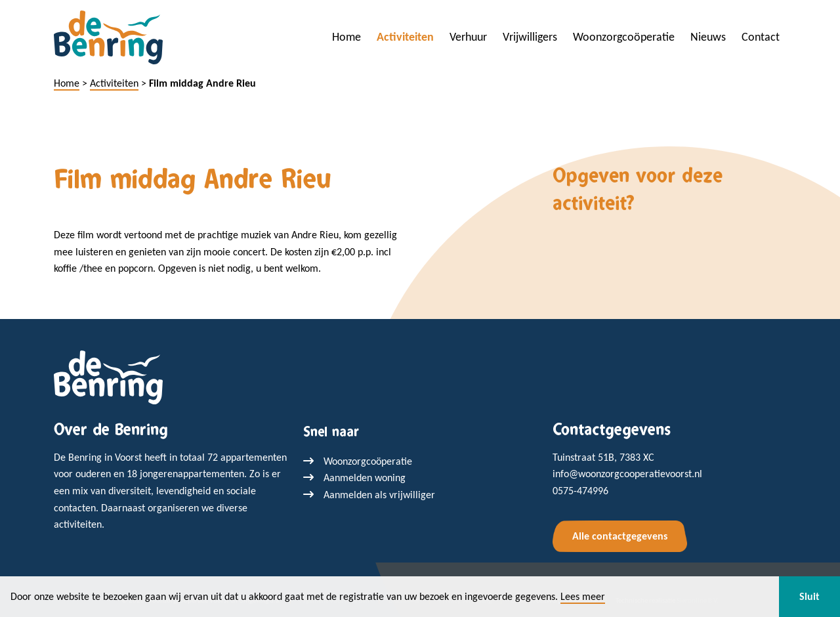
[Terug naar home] (108, 376)
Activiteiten (405, 37)
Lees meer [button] (583, 597)
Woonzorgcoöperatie (624, 37)
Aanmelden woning (365, 478)
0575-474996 (580, 491)
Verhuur (468, 37)
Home (346, 37)
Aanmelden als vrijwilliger (379, 495)
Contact (761, 37)
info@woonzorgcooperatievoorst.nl (627, 474)
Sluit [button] (809, 596)
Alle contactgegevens (620, 536)
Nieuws (708, 37)
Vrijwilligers (530, 37)
